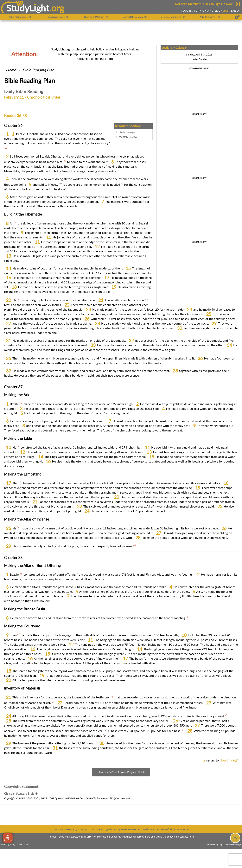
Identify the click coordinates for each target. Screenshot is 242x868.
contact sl (148, 829)
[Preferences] (237, 17)
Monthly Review (128, 137)
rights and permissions (120, 829)
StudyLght (28, 8)
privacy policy (86, 829)
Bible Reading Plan (38, 70)
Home (11, 70)
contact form (187, 837)
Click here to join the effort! (95, 59)
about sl (166, 829)
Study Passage (127, 132)
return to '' (222, 760)
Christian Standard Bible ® (21, 794)
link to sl (183, 829)
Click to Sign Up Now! (218, 4)
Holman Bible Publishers (71, 798)
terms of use (62, 829)
